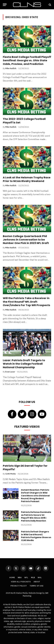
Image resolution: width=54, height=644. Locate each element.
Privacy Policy (19, 586)
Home (12, 577)
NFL (26, 577)
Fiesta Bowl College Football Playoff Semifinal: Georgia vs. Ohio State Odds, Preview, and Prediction (27, 60)
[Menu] (5, 5)
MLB (33, 577)
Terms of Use (37, 586)
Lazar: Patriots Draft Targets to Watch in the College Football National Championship (24, 364)
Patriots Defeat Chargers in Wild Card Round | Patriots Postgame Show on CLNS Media (36, 536)
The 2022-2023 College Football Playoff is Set (24, 121)
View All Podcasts (21, 582)
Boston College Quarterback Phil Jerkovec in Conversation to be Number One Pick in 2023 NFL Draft (26, 240)
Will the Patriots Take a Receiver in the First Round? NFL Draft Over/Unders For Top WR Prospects (27, 302)
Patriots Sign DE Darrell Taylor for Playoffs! (25, 467)
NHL (40, 577)
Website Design (35, 593)
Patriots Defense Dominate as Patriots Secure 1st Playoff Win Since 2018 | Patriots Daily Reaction (36, 516)
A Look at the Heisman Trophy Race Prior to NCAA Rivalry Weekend (27, 179)
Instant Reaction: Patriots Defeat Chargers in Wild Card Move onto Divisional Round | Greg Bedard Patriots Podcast (35, 496)
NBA (20, 577)
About (37, 582)
